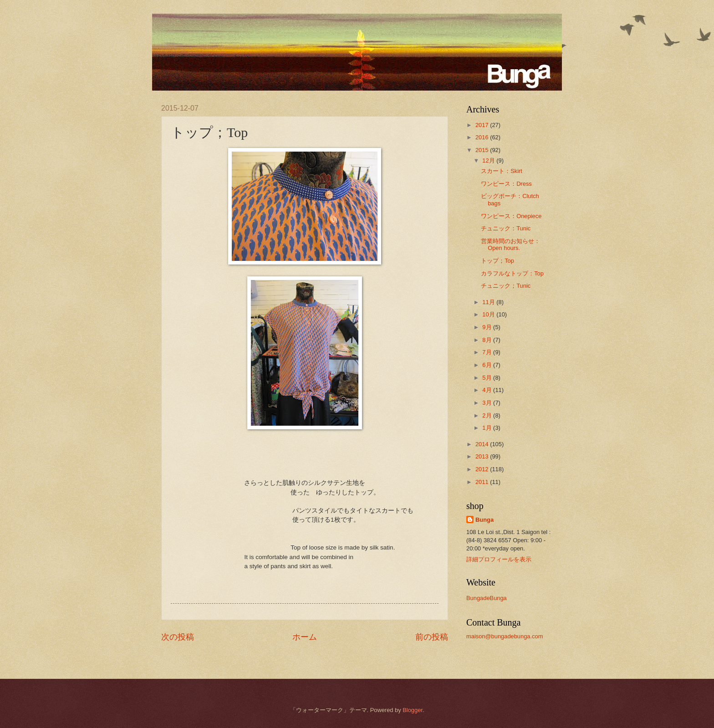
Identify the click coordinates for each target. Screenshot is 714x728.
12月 (489, 160)
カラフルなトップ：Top (512, 273)
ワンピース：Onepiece (511, 216)
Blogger (413, 710)
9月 (488, 327)
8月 (488, 340)
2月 (488, 415)
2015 (483, 150)
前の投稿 (432, 637)
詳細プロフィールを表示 (499, 559)
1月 (488, 428)
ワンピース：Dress (506, 184)
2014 (483, 444)
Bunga (484, 520)
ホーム (305, 637)
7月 (488, 352)
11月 (489, 302)
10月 (489, 314)
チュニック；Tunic (506, 286)
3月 (488, 403)
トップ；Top (497, 261)
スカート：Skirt (502, 171)
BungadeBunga (487, 598)
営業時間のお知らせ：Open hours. (510, 244)
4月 (488, 390)
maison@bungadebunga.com (505, 636)
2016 (483, 137)
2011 (483, 482)
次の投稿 (178, 637)
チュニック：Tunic (506, 228)
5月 (488, 378)
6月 (488, 365)
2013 (483, 456)
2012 (483, 469)
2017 (483, 125)
